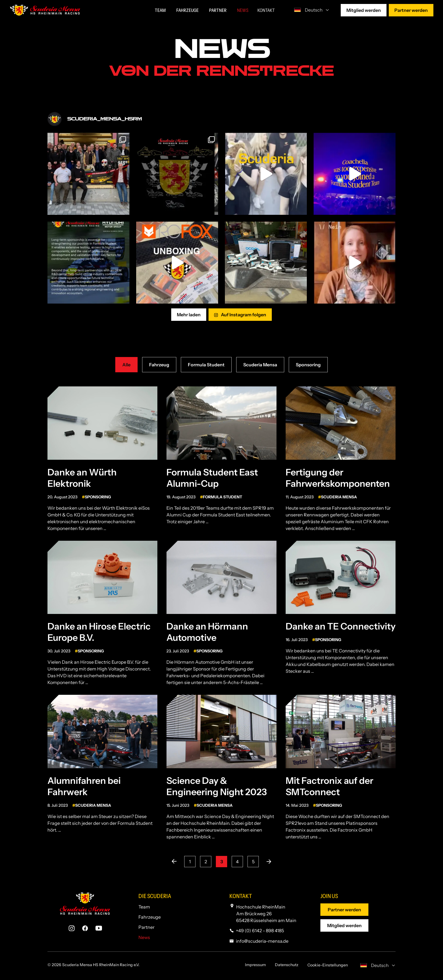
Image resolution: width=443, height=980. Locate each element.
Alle (126, 365)
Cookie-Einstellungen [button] (328, 965)
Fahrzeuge (150, 917)
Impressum (255, 965)
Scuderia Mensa (260, 365)
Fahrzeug (159, 365)
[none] (310, 9)
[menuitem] (310, 9)
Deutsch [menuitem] (314, 10)
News (144, 937)
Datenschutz (287, 965)
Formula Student (206, 365)
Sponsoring (308, 365)
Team (144, 907)
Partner (146, 927)
